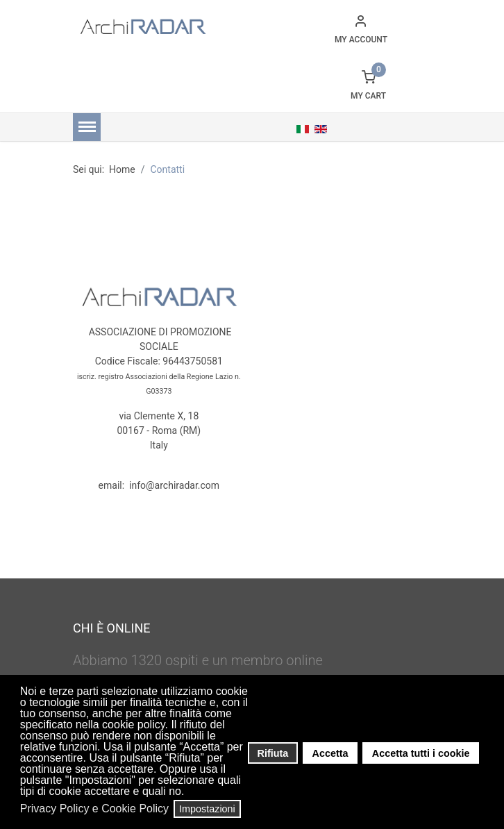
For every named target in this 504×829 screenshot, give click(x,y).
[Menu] (87, 127)
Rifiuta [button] (273, 753)
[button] (188, 793)
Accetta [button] (330, 753)
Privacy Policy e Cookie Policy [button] (94, 809)
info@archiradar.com (174, 485)
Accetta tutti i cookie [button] (421, 753)
